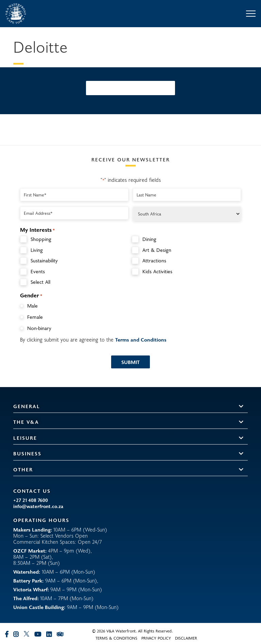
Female (35, 317)
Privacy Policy (156, 638)
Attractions (154, 260)
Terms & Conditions (116, 638)
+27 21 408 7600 (31, 500)
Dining (149, 239)
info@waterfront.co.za (38, 506)
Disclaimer (186, 638)
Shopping (41, 239)
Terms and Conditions (141, 340)
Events (38, 271)
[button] (241, 407)
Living (37, 250)
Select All (40, 282)
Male (32, 306)
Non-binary (39, 328)
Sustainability (44, 260)
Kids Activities (157, 271)
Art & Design (157, 250)
